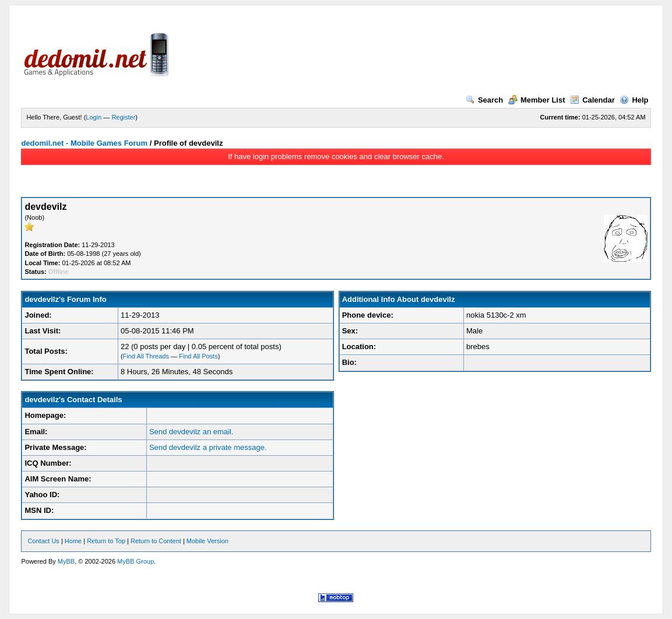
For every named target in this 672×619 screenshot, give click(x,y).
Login (94, 117)
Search (484, 100)
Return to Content (156, 541)
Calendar (592, 100)
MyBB (66, 561)
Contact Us (43, 541)
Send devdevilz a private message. (208, 447)
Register (123, 117)
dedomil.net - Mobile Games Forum (84, 143)
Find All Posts (198, 356)
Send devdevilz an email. (191, 432)
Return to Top (106, 541)
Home (73, 541)
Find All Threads (146, 356)
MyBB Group (136, 561)
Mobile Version (207, 541)
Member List (537, 100)
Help (634, 100)
